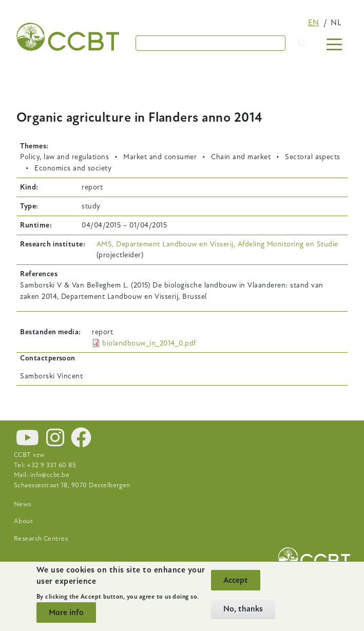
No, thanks (243, 609)
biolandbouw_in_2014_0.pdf (149, 343)
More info (66, 613)
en (314, 23)
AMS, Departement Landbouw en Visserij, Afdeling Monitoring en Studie (217, 244)
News (23, 504)
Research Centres (41, 539)
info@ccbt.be (50, 475)
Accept (236, 580)
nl (336, 23)
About (23, 521)
